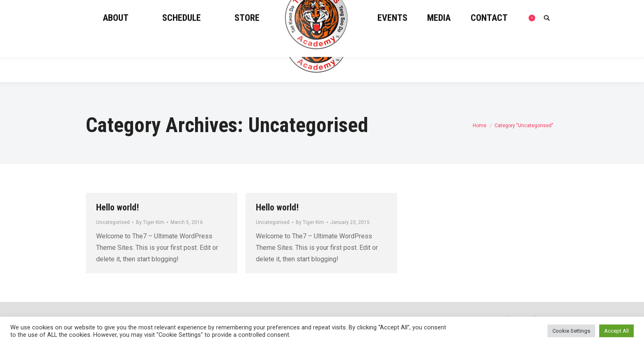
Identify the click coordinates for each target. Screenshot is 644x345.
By (150, 222)
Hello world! (117, 207)
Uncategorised (113, 222)
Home (480, 126)
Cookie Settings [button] (571, 331)
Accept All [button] (616, 331)
